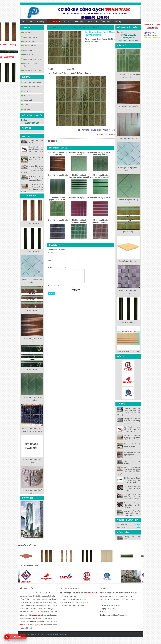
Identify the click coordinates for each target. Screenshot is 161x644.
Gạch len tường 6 (128, 322)
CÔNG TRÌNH (105, 21)
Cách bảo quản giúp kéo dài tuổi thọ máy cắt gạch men (132, 505)
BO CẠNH (26, 109)
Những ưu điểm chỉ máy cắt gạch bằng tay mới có (132, 421)
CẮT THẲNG (26, 96)
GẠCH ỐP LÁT (27, 33)
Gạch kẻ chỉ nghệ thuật (58, 175)
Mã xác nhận (53, 286)
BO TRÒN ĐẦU (27, 100)
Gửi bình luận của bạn (57, 268)
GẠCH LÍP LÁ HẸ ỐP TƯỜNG (32, 71)
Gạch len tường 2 (32, 310)
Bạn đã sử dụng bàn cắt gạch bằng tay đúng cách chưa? (132, 429)
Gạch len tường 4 (128, 232)
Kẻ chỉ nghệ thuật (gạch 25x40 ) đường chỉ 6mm (58, 199)
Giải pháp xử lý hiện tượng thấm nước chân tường (132, 513)
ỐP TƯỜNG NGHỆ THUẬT (31, 87)
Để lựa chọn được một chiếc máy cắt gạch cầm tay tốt (132, 480)
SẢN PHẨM (54, 22)
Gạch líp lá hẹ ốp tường (128, 138)
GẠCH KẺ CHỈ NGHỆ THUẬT (31, 59)
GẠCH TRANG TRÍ (28, 50)
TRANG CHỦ (27, 22)
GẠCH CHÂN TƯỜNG (29, 37)
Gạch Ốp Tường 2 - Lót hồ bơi (128, 352)
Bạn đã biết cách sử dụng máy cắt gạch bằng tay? (132, 488)
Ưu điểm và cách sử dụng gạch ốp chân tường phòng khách (132, 438)
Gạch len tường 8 (32, 223)
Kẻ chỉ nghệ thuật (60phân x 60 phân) (79, 221)
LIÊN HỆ (118, 22)
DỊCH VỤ (92, 22)
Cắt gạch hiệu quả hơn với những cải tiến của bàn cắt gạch (132, 497)
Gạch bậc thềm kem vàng (128, 261)
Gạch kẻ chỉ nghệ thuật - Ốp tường (58, 154)
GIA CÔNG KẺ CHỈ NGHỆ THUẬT (30, 65)
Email (51, 260)
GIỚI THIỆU (41, 22)
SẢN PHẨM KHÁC (28, 55)
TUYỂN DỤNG (78, 22)
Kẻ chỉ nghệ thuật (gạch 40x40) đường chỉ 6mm (79, 176)
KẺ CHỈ (25, 105)
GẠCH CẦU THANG (28, 46)
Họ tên (51, 253)
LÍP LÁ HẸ (26, 91)
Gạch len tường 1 (32, 369)
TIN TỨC (66, 22)
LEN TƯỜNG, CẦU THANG (31, 82)
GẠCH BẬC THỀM (28, 41)
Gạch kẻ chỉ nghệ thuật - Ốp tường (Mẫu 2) (100, 154)
